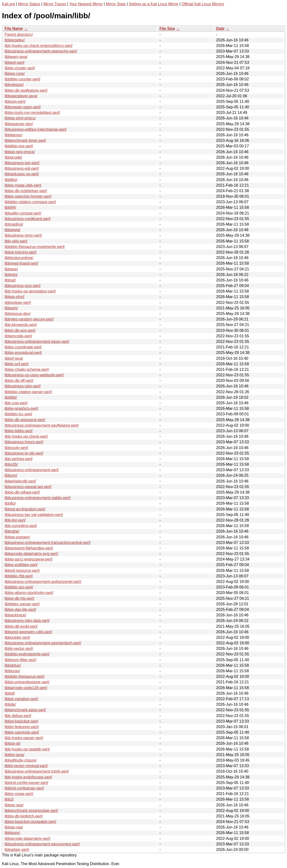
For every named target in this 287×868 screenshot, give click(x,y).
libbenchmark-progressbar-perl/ (31, 811)
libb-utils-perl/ (16, 241)
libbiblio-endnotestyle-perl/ (27, 654)
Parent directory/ (19, 35)
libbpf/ (10, 693)
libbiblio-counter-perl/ (23, 79)
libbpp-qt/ (13, 743)
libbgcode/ (13, 157)
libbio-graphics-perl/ (21, 408)
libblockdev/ (15, 40)
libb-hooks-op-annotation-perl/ (30, 291)
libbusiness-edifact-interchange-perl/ (36, 129)
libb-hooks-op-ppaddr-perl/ (27, 749)
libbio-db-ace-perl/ (20, 330)
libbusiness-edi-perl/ (22, 168)
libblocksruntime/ (19, 258)
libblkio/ (11, 180)
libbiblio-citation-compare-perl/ (30, 202)
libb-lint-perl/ (15, 520)
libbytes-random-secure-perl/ (29, 319)
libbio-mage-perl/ (19, 794)
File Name (14, 29)
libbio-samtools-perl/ (22, 732)
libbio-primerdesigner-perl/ (27, 682)
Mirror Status (29, 4)
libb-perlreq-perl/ (19, 459)
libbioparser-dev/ (19, 124)
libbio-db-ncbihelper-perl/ (26, 191)
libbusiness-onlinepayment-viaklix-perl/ (38, 498)
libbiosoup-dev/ (18, 314)
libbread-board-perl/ (21, 263)
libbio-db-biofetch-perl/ (24, 816)
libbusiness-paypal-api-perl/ (28, 487)
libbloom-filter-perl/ (20, 660)
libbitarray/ (13, 135)
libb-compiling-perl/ (21, 526)
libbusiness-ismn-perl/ (23, 235)
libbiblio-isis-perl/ (19, 146)
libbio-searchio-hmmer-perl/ (28, 196)
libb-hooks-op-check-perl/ (26, 436)
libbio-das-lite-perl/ (20, 610)
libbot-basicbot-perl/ (21, 721)
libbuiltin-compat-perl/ (23, 213)
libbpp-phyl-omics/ (20, 118)
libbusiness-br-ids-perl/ (24, 453)
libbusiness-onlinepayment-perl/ (32, 470)
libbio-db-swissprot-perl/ (25, 420)
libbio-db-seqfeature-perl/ (26, 90)
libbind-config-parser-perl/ (26, 783)
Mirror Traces (55, 4)
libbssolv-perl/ (16, 448)
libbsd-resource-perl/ (22, 571)
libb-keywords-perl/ (21, 325)
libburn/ (11, 475)
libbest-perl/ (15, 62)
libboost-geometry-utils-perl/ (28, 632)
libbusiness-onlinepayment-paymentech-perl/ (43, 643)
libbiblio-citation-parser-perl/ (28, 392)
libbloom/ (12, 833)
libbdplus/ (13, 665)
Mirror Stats (116, 4)
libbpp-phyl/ (14, 297)
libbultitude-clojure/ (21, 760)
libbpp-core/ (15, 74)
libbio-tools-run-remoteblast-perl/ (32, 113)
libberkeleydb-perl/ (20, 481)
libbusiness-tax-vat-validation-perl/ (34, 515)
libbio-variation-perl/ (21, 699)
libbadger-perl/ (17, 850)
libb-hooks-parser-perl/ (24, 738)
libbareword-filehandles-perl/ (29, 548)
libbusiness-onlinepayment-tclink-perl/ (37, 771)
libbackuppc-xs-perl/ (22, 174)
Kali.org (8, 4)
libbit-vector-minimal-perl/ (26, 766)
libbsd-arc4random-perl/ (25, 509)
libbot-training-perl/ (21, 252)
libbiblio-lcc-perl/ (18, 414)
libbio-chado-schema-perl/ (27, 369)
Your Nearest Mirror (86, 4)
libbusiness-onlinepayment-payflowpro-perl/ (42, 425)
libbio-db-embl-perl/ (21, 626)
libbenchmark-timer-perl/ (25, 140)
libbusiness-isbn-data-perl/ (27, 621)
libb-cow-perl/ (16, 403)
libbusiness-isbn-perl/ (23, 386)
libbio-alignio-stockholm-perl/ (29, 593)
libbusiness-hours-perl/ (24, 442)
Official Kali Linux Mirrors (203, 4)
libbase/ (11, 269)
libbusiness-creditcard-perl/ (28, 219)
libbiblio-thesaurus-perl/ (24, 676)
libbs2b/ (11, 464)
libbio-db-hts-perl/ (20, 598)
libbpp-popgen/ (17, 537)
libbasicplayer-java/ (21, 96)
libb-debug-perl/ (18, 716)
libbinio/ (11, 275)
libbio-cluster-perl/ (20, 68)
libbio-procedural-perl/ (23, 353)
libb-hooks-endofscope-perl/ (28, 777)
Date (220, 29)
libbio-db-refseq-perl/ (22, 492)
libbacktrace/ (15, 615)
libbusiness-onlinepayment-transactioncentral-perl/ (48, 543)
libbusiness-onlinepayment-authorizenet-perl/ (43, 582)
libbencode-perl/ (18, 336)
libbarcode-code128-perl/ (26, 688)
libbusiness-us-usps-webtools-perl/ (34, 375)
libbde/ (10, 704)
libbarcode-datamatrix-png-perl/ (31, 554)
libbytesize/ (14, 85)
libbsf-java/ (14, 358)
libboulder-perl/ (17, 637)
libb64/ (10, 207)
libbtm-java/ (14, 755)
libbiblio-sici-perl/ (19, 587)
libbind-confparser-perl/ (24, 788)
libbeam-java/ (16, 57)
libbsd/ (10, 280)
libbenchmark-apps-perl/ (25, 710)
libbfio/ (10, 503)
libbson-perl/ (15, 101)
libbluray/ (12, 671)
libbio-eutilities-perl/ (21, 565)
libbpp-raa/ (14, 827)
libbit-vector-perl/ (19, 649)
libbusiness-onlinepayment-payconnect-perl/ (42, 844)
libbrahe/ (12, 531)
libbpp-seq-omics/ (20, 152)
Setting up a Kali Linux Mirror (154, 4)
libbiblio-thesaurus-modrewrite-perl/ (35, 247)
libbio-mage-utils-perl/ (23, 185)
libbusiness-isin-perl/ (22, 163)
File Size (167, 29)
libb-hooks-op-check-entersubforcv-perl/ (39, 46)
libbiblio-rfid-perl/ (19, 576)
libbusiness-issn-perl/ (23, 286)
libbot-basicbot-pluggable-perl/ (30, 822)
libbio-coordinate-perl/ (23, 347)
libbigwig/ (13, 230)
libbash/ (11, 308)
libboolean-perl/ (18, 303)
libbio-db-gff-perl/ (19, 381)
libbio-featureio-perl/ (22, 727)
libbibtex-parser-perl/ (22, 604)
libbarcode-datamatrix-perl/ (27, 839)
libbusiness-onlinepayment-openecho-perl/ (41, 51)
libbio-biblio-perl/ (19, 431)
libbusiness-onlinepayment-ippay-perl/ (37, 342)
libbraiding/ (14, 224)
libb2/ (9, 799)
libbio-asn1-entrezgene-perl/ (29, 559)
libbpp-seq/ (14, 805)
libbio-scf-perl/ (17, 364)
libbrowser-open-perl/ (23, 107)
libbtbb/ (11, 397)
